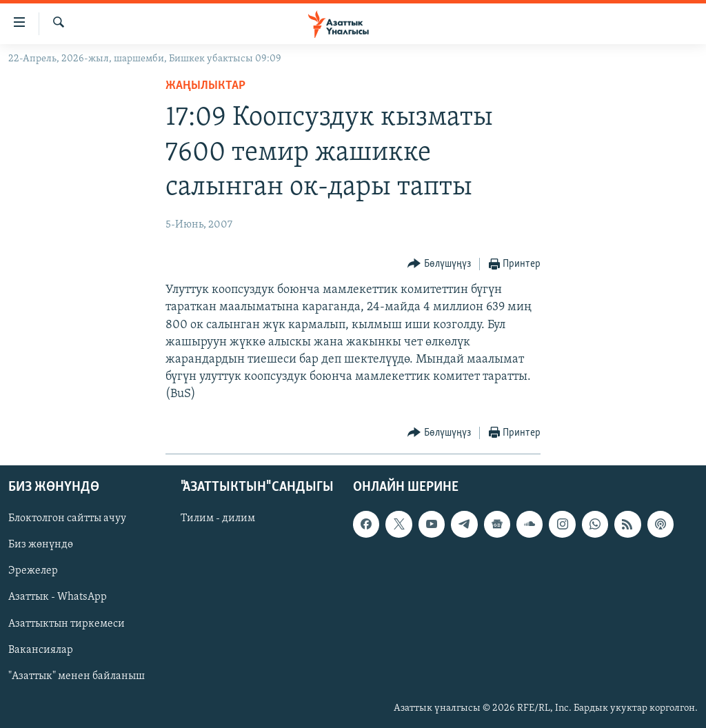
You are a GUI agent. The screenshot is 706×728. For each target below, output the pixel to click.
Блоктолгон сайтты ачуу (67, 518)
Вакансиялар (41, 649)
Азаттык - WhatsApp (58, 597)
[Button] (439, 264)
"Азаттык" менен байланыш (77, 676)
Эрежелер (33, 571)
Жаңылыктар (205, 86)
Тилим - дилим (218, 518)
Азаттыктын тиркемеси (67, 623)
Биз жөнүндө (41, 545)
